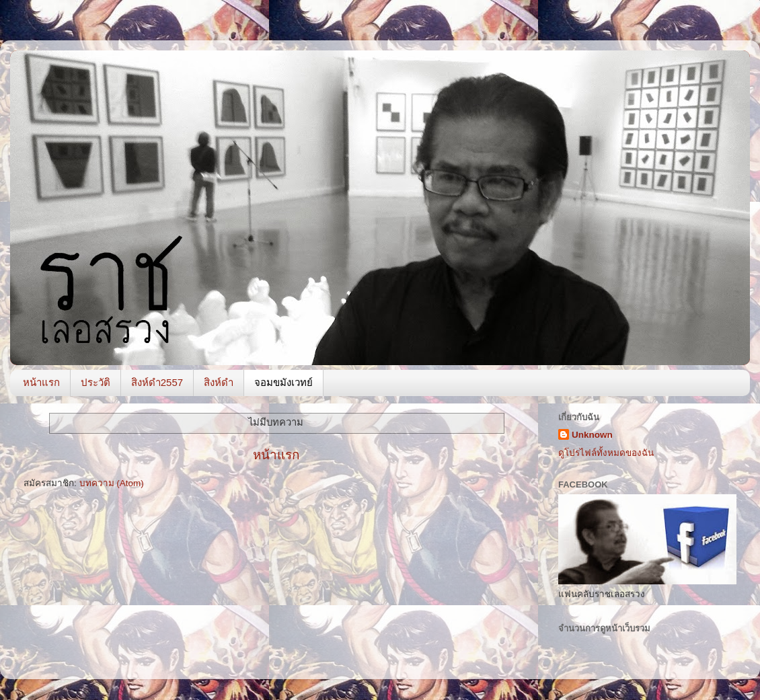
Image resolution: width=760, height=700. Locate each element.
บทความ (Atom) (112, 483)
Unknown (592, 435)
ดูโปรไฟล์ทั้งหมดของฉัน (606, 453)
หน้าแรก (41, 382)
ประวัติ (96, 382)
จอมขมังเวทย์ (283, 382)
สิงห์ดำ (219, 382)
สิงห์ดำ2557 (157, 382)
